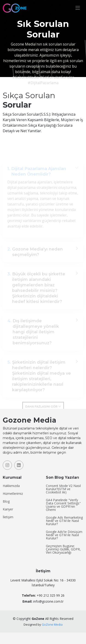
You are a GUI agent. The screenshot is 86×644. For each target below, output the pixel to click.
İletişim (8, 517)
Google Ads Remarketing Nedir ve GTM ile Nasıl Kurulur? (64, 521)
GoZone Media (52, 624)
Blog (6, 501)
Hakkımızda (11, 486)
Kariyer (8, 509)
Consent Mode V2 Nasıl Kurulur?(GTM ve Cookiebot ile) (63, 489)
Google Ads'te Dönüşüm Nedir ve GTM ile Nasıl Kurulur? (64, 535)
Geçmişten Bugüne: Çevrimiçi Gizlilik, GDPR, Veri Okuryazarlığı (63, 549)
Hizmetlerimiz (13, 494)
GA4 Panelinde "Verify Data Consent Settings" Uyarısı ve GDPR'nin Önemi (63, 505)
